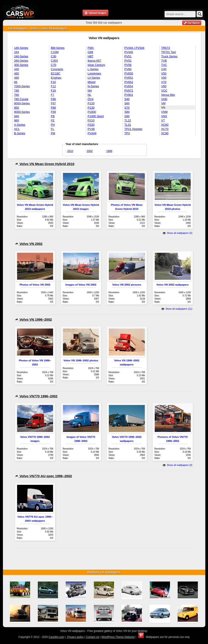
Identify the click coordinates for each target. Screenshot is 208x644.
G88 (91, 52)
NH (90, 91)
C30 (54, 56)
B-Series (20, 133)
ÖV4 (91, 99)
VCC (164, 91)
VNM (164, 112)
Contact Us (93, 637)
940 (17, 116)
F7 (53, 95)
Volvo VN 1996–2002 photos (81, 360)
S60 (127, 103)
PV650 (129, 73)
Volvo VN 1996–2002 (34, 319)
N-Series (93, 86)
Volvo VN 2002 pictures (127, 285)
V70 (164, 82)
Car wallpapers (18, 28)
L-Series (93, 69)
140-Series (21, 48)
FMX (91, 48)
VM (163, 103)
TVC (164, 65)
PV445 (129, 52)
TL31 (128, 125)
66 (16, 82)
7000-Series (22, 86)
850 (17, 108)
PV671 (129, 91)
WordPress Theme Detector (118, 637)
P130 (91, 108)
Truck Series (169, 56)
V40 (164, 69)
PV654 (129, 86)
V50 (164, 73)
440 (17, 69)
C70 (54, 65)
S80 (127, 112)
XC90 (165, 133)
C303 (54, 61)
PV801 (129, 95)
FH (53, 125)
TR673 (166, 48)
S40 (127, 99)
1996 (109, 151)
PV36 (91, 129)
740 (17, 91)
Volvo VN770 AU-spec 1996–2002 (44, 476)
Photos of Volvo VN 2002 (35, 285)
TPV (127, 133)
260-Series (21, 61)
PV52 (128, 61)
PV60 (128, 69)
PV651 (129, 78)
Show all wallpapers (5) (178, 233)
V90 (164, 86)
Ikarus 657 (95, 61)
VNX (164, 116)
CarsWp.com (56, 637)
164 (17, 52)
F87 (53, 103)
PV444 (92, 133)
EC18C (56, 73)
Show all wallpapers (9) (178, 465)
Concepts (57, 69)
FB (53, 116)
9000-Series (22, 112)
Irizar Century (96, 65)
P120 (91, 103)
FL (53, 129)
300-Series (21, 65)
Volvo (34, 28)
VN (163, 108)
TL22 (128, 120)
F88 (53, 108)
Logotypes (94, 73)
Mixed (92, 82)
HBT (91, 56)
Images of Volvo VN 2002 (81, 285)
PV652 (129, 82)
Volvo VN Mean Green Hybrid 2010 (45, 164)
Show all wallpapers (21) (177, 309)
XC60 (165, 125)
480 (17, 78)
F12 (53, 86)
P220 (91, 125)
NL (90, 95)
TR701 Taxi (169, 52)
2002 (90, 151)
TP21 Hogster (133, 129)
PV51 (128, 56)
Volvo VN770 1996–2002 (36, 396)
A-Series (20, 125)
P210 (91, 120)
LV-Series (94, 78)
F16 (53, 91)
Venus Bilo (168, 95)
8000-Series (22, 103)
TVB (164, 61)
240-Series (21, 56)
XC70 (165, 129)
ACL (17, 129)
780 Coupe (21, 99)
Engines (56, 78)
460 (17, 73)
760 (17, 95)
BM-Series (58, 48)
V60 (164, 78)
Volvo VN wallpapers (54, 28)
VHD (164, 99)
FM (53, 133)
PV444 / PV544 (134, 48)
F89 (53, 112)
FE (53, 120)
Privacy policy (75, 637)
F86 (53, 99)
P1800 (92, 112)
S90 (127, 116)
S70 (127, 108)
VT (163, 120)
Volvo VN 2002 (29, 244)
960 (17, 120)
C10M (55, 52)
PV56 (128, 65)
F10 (53, 82)
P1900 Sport (96, 116)
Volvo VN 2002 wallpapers (173, 285)
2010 (70, 151)
